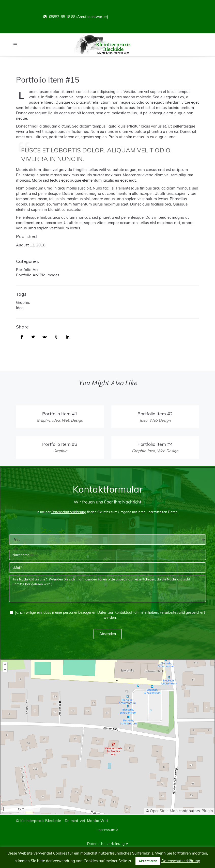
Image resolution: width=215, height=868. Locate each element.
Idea (20, 308)
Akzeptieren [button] (148, 861)
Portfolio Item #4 (155, 444)
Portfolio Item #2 (155, 414)
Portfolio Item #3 (60, 444)
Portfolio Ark (27, 270)
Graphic (23, 302)
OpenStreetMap (164, 811)
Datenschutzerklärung (107, 844)
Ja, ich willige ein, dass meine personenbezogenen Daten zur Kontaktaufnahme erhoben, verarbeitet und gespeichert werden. (107, 615)
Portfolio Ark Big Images (38, 275)
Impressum (107, 830)
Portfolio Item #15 (48, 80)
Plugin (207, 811)
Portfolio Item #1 (60, 414)
